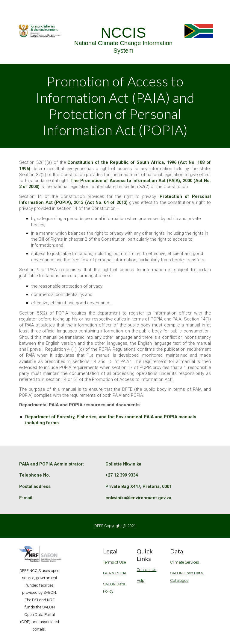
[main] (123, 40)
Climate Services (185, 562)
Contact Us (146, 570)
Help (140, 580)
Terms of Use (114, 562)
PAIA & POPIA (115, 573)
